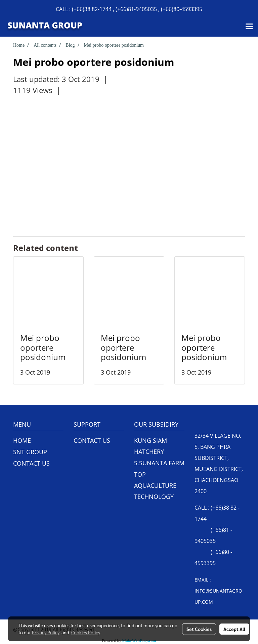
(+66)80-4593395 (182, 9)
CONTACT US (31, 463)
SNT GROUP (30, 452)
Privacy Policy (46, 632)
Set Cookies (199, 629)
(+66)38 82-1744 (92, 9)
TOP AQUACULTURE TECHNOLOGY (155, 485)
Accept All (234, 629)
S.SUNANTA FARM (159, 463)
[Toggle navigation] (249, 27)
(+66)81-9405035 (136, 9)
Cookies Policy (86, 632)
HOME (22, 440)
